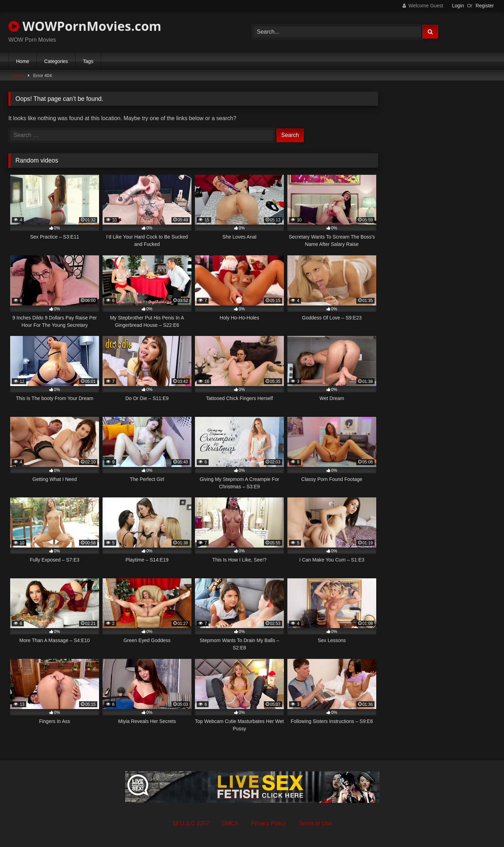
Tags (88, 61)
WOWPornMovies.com (85, 26)
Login (458, 6)
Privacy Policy (268, 823)
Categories (56, 61)
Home (23, 61)
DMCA (230, 823)
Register (485, 6)
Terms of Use (315, 823)
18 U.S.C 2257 (191, 823)
